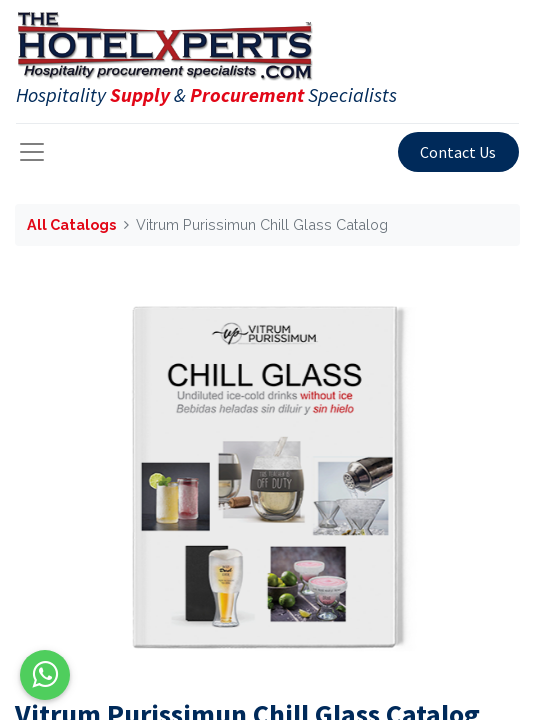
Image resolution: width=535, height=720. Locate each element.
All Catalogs (71, 224)
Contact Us (458, 152)
